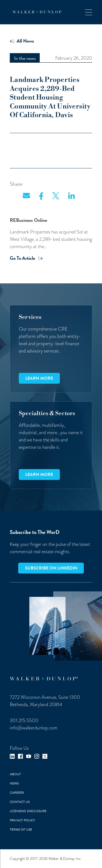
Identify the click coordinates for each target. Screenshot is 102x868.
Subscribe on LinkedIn (51, 568)
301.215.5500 (24, 720)
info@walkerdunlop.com (34, 728)
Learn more (39, 378)
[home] (35, 12)
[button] (89, 12)
